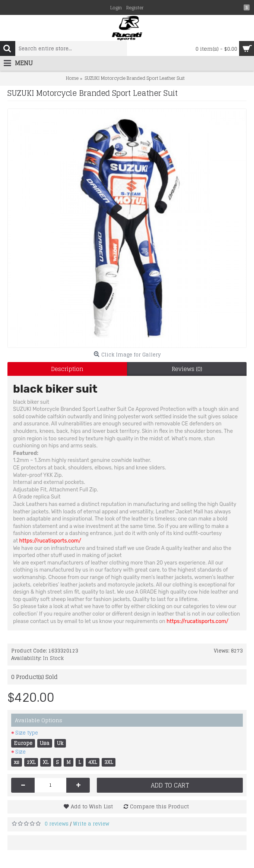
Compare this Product (159, 806)
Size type (27, 733)
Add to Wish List (92, 806)
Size (20, 752)
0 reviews (57, 824)
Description (67, 369)
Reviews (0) (187, 369)
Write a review (91, 824)
